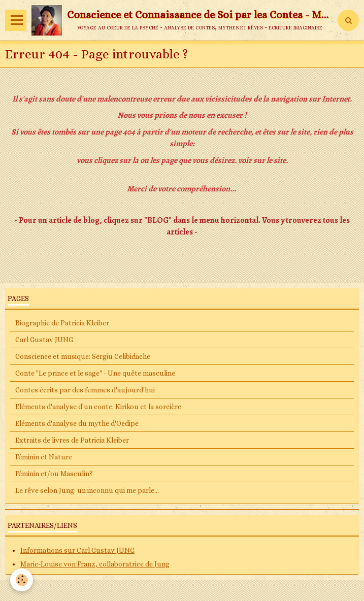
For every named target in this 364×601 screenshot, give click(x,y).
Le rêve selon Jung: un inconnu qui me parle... (87, 490)
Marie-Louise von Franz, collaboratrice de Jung (95, 564)
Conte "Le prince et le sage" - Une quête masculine (95, 373)
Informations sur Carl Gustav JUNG (77, 550)
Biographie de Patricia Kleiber (62, 323)
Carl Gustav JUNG (44, 340)
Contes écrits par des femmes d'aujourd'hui (85, 390)
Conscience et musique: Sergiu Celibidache (83, 356)
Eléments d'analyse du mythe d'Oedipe (77, 423)
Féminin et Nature (44, 457)
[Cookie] (22, 580)
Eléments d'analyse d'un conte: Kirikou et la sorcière (98, 407)
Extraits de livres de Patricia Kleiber (72, 440)
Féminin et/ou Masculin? (54, 474)
